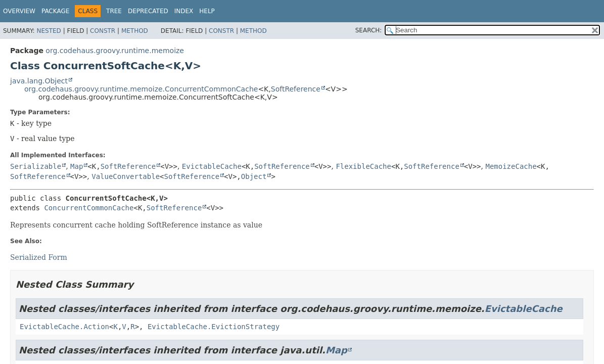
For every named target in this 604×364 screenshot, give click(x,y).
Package (55, 11)
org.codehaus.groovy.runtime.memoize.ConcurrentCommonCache (141, 89)
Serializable (36, 166)
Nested (49, 31)
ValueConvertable (126, 176)
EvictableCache (212, 166)
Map (77, 166)
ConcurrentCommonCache (89, 208)
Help (207, 11)
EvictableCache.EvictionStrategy (214, 327)
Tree (114, 11)
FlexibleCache (363, 166)
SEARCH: (369, 30)
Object (254, 176)
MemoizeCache (511, 166)
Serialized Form (39, 257)
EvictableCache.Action (64, 327)
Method (135, 31)
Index (184, 11)
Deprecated (148, 11)
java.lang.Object (39, 81)
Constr (103, 31)
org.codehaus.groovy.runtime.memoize (115, 51)
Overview (19, 11)
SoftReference (296, 89)
